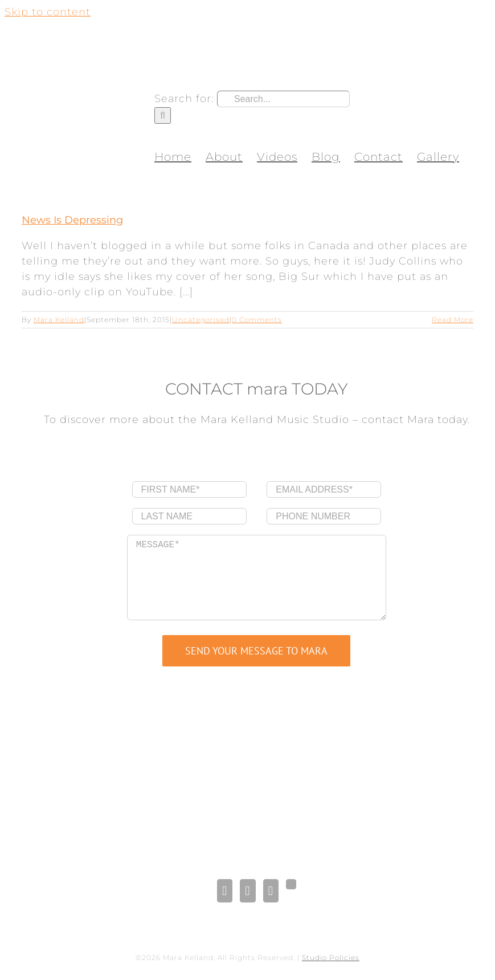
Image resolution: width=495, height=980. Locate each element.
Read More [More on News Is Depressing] (453, 320)
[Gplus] (291, 884)
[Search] (163, 115)
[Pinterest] (271, 891)
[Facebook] (225, 891)
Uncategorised (201, 320)
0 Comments (257, 320)
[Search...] (283, 99)
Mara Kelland (59, 320)
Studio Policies (331, 957)
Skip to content (48, 12)
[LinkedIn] (248, 891)
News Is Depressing (72, 220)
